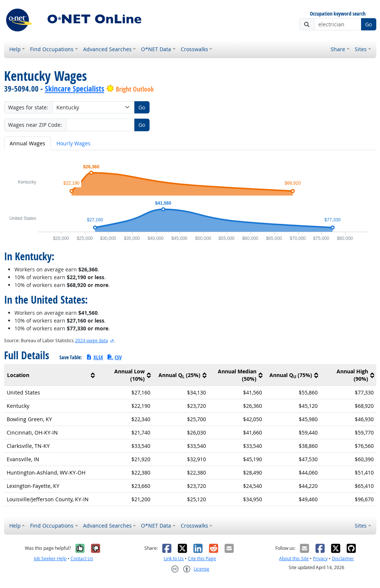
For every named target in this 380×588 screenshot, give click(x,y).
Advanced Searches (107, 49)
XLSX (94, 357)
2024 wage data (91, 341)
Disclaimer (343, 559)
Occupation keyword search (338, 14)
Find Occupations (52, 49)
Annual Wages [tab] (27, 143)
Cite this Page (202, 559)
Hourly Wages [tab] (73, 143)
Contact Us (82, 559)
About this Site (294, 559)
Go (368, 24)
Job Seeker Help (50, 559)
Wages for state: (28, 107)
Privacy (320, 559)
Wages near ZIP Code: (35, 125)
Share (338, 49)
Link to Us (174, 559)
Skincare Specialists (75, 89)
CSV (114, 357)
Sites (361, 49)
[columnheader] (51, 375)
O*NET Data (156, 49)
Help (15, 49)
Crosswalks (194, 49)
